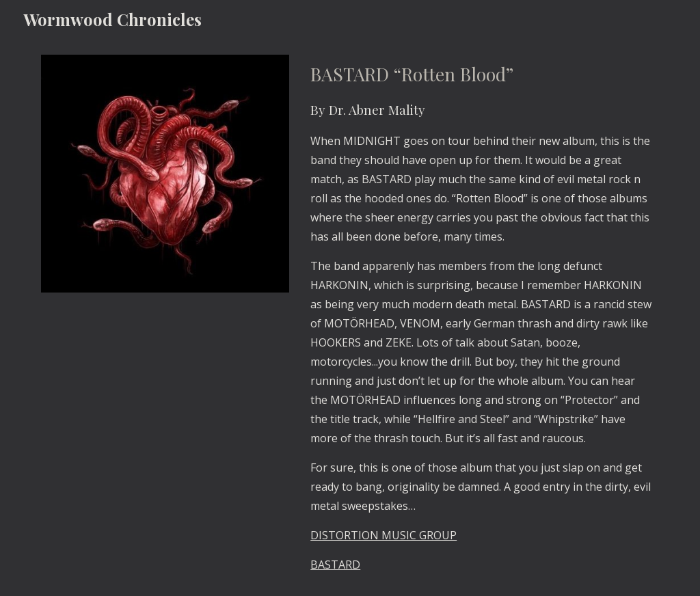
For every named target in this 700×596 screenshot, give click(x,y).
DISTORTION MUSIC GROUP (383, 535)
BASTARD (335, 565)
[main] (482, 317)
